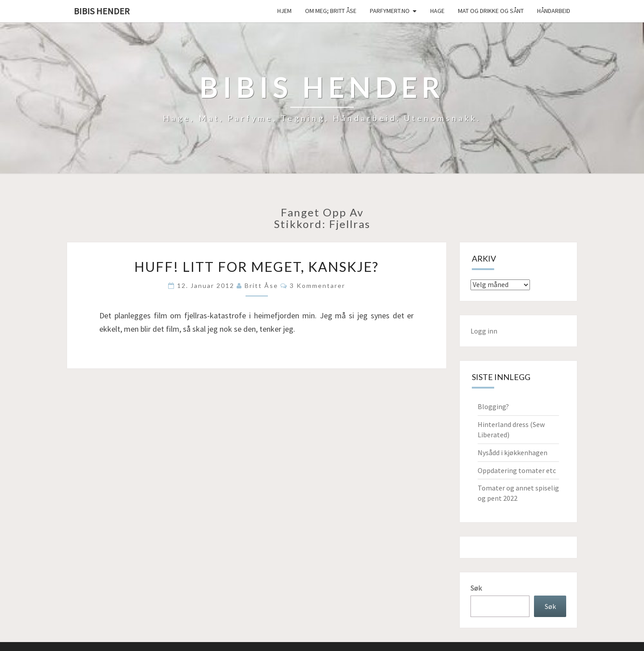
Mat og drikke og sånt (491, 11)
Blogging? (493, 406)
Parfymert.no (390, 11)
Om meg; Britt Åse (331, 11)
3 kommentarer (318, 285)
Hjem (284, 11)
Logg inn (484, 331)
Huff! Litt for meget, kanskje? (256, 266)
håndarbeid (554, 11)
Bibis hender (102, 11)
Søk (476, 588)
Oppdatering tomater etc (517, 470)
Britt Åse (261, 285)
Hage (437, 11)
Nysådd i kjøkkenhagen (513, 452)
